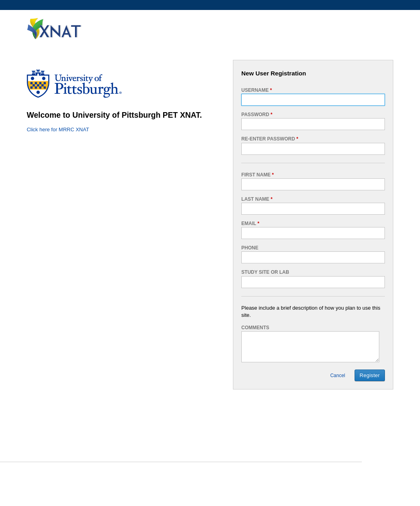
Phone (250, 248)
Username (257, 90)
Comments (255, 328)
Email (250, 223)
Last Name (257, 199)
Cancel (338, 376)
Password (257, 115)
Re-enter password (270, 139)
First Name (257, 175)
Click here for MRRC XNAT (58, 129)
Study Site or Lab (265, 272)
